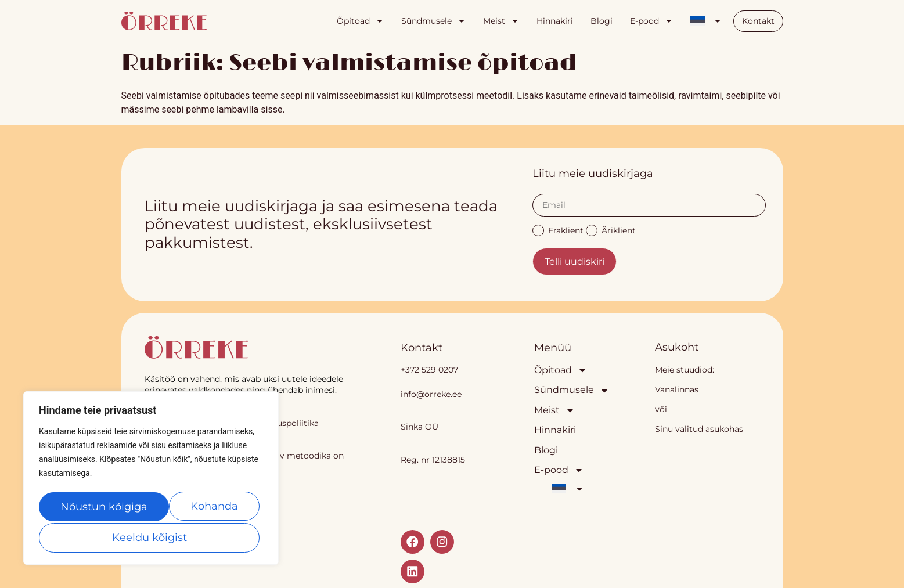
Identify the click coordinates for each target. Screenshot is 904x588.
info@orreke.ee (431, 394)
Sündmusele (433, 21)
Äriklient (611, 230)
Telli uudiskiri (575, 261)
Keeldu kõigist (198, 508)
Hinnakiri (555, 21)
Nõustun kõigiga (151, 538)
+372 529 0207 (429, 370)
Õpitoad (360, 21)
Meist (501, 21)
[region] (151, 480)
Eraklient (558, 230)
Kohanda (86, 508)
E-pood (651, 21)
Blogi (602, 21)
